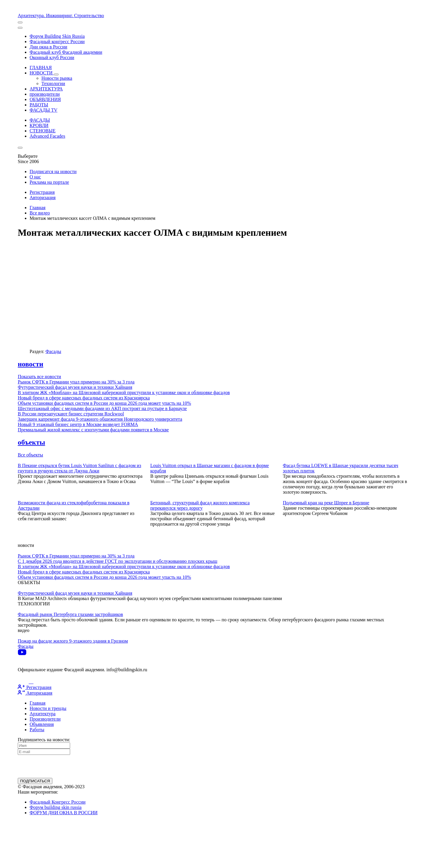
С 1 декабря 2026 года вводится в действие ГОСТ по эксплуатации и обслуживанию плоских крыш (117, 561)
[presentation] (63, 766)
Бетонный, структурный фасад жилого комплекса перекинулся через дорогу (200, 505)
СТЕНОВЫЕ (43, 131)
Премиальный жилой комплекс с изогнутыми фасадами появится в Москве (93, 430)
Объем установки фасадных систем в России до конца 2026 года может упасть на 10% (104, 403)
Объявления (42, 724)
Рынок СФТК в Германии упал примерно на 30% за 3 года (76, 382)
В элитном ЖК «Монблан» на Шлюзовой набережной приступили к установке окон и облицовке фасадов (124, 392)
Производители (45, 719)
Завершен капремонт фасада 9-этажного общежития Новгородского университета (100, 419)
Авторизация (43, 198)
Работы (37, 730)
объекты (31, 442)
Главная (38, 208)
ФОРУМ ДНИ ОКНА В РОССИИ (64, 813)
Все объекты (30, 455)
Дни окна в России (48, 47)
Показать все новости (39, 377)
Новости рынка (57, 78)
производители (45, 94)
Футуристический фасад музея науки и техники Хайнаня (75, 387)
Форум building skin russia (56, 807)
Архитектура (43, 714)
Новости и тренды (48, 708)
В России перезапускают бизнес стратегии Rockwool (71, 414)
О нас (35, 177)
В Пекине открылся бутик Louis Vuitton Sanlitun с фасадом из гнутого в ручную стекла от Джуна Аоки (79, 468)
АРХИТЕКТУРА (46, 89)
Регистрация (42, 192)
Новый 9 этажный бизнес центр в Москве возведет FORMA (78, 424)
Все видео (40, 213)
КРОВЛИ (39, 125)
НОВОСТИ (44, 73)
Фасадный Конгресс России (58, 802)
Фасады (53, 351)
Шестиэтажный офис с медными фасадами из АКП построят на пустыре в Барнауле (102, 408)
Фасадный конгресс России (57, 42)
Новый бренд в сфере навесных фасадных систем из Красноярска (84, 398)
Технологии (53, 83)
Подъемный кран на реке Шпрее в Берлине (326, 503)
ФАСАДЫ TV (43, 110)
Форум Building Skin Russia (57, 36)
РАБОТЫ (39, 105)
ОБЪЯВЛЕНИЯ (45, 99)
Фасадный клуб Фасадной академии (66, 52)
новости (30, 364)
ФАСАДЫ (40, 120)
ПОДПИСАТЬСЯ (35, 781)
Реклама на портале (49, 182)
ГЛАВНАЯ (41, 68)
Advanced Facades (47, 136)
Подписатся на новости (53, 172)
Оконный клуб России (52, 57)
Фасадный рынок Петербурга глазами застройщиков (70, 614)
